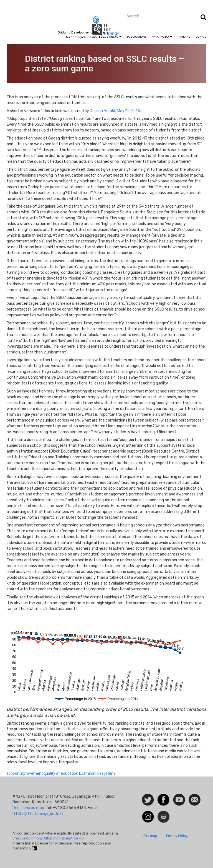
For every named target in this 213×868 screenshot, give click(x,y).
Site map (150, 836)
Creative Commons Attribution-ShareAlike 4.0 (48, 838)
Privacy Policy (177, 836)
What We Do (162, 37)
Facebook (163, 797)
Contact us (195, 799)
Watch (179, 797)
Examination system (97, 773)
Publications (137, 37)
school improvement (25, 773)
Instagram (148, 813)
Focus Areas (110, 37)
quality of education (61, 773)
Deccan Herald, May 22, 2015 (115, 111)
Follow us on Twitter (148, 800)
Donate (201, 37)
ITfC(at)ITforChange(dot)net (38, 813)
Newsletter (163, 813)
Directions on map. (29, 808)
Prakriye (184, 37)
